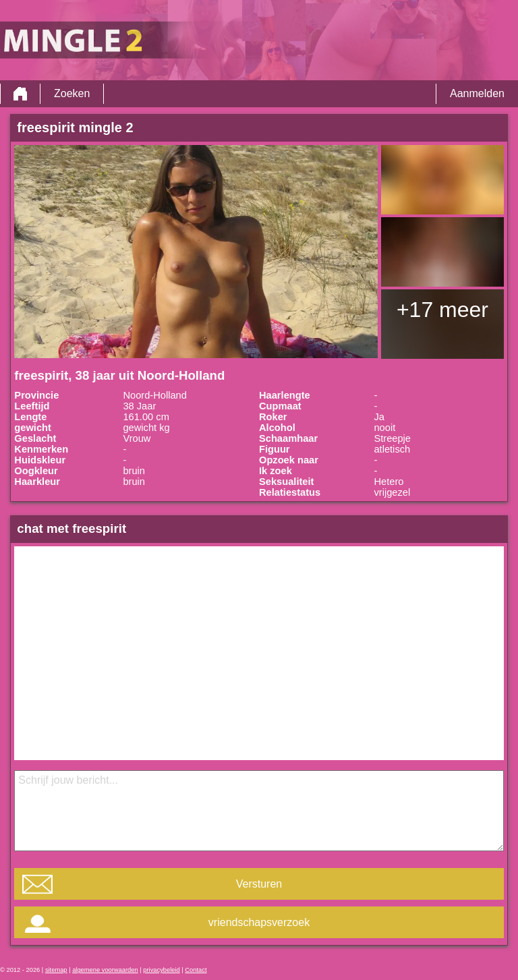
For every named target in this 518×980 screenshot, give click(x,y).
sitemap (56, 970)
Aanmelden (477, 93)
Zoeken (72, 93)
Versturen (259, 884)
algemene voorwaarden (105, 970)
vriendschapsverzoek (259, 922)
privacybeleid (161, 970)
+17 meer (442, 310)
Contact (196, 970)
